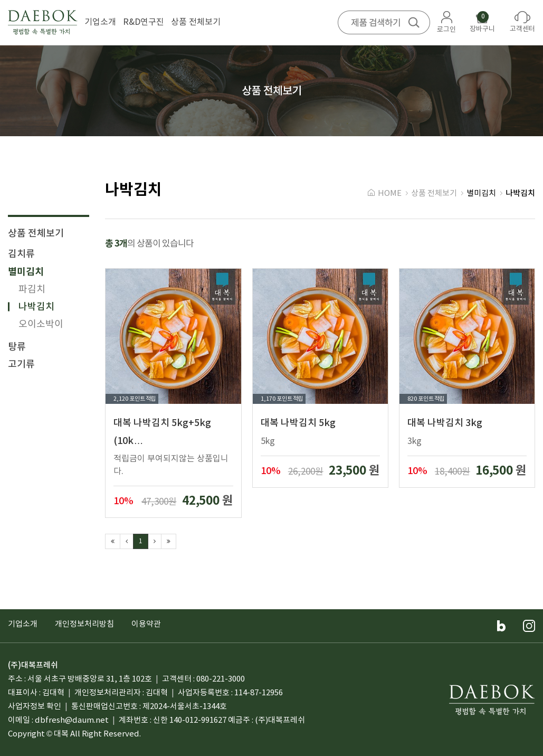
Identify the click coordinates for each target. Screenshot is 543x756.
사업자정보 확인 (35, 707)
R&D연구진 (144, 22)
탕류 (17, 347)
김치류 (21, 254)
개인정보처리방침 (84, 624)
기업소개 (100, 22)
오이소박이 (41, 324)
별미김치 (26, 272)
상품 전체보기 (196, 22)
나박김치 (36, 307)
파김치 (32, 290)
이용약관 (146, 624)
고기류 (21, 365)
